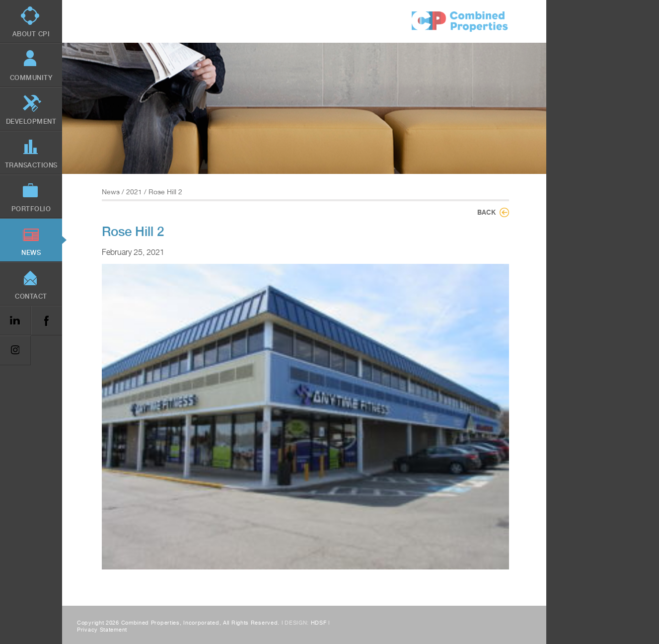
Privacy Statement (102, 630)
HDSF (319, 623)
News (111, 192)
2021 (134, 192)
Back (486, 212)
